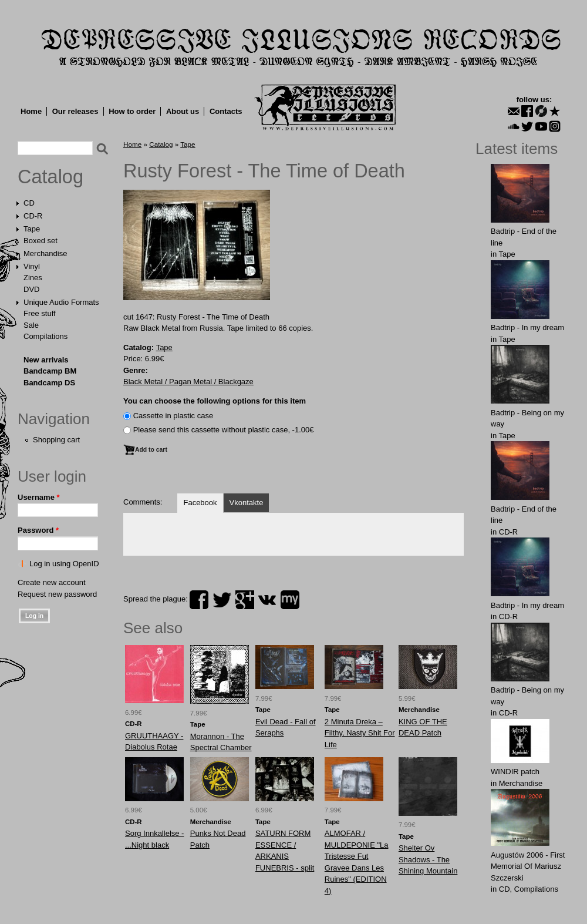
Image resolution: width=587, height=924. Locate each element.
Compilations (45, 336)
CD (29, 203)
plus (245, 600)
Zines (33, 278)
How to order (132, 111)
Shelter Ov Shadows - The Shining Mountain (428, 859)
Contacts (226, 111)
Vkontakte (247, 503)
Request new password (57, 594)
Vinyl (32, 266)
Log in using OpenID (64, 564)
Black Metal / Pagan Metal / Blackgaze (188, 382)
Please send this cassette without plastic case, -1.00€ (224, 430)
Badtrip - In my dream (527, 327)
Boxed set (41, 241)
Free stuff (40, 313)
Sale (31, 325)
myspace (290, 600)
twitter (222, 600)
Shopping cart (56, 440)
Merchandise (45, 253)
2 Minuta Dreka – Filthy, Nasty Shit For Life (360, 733)
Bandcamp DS (49, 383)
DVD (31, 289)
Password (38, 530)
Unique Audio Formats (61, 302)
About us (183, 111)
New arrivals (46, 360)
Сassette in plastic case (173, 416)
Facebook (200, 503)
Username (39, 497)
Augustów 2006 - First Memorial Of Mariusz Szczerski (528, 866)
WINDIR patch (515, 772)
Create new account (52, 582)
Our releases (75, 111)
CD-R (33, 216)
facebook (199, 600)
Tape (32, 229)
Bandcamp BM (50, 371)
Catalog (50, 177)
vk (267, 600)
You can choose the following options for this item (215, 401)
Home (31, 111)
